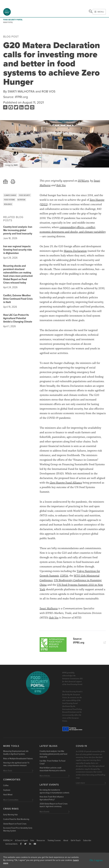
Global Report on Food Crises (15, 824)
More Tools (11, 746)
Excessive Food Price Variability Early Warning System (18, 829)
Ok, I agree (96, 860)
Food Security (25, 195)
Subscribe (87, 841)
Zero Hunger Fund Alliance (66, 483)
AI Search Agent (21, 841)
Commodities (12, 780)
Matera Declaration (75, 251)
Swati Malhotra (49, 608)
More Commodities (11, 800)
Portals (8, 841)
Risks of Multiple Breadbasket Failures (18, 759)
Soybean (7, 790)
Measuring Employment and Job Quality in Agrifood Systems (16, 753)
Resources (41, 841)
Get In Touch (76, 841)
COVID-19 (81, 746)
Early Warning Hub (10, 815)
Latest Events (49, 785)
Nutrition (21, 200)
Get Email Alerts (11, 844)
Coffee (6, 786)
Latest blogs (49, 746)
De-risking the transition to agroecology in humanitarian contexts (54, 791)
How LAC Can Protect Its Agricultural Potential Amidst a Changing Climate (18, 318)
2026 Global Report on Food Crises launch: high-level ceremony (54, 805)
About (66, 841)
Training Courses (54, 841)
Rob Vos (61, 185)
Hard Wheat (8, 795)
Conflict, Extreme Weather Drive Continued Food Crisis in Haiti (18, 299)
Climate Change (10, 195)
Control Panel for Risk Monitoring (16, 819)
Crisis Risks (11, 809)
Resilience (8, 204)
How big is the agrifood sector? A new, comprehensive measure (16, 764)
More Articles (45, 776)
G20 (16, 165)
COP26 (64, 576)
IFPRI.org (21, 97)
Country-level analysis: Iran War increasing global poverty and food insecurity (18, 230)
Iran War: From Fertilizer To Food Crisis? (52, 762)
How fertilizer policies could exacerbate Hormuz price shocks (53, 769)
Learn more (80, 783)
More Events (44, 812)
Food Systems (9, 200)
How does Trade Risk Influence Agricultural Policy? (52, 798)
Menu (99, 12)
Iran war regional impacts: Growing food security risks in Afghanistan (18, 250)
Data (32, 841)
